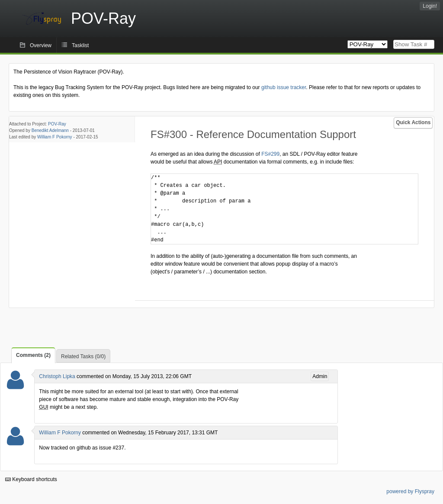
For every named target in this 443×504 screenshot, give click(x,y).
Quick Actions (413, 122)
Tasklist (80, 45)
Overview (41, 45)
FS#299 (270, 154)
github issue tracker (284, 87)
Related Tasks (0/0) (83, 356)
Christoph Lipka (57, 376)
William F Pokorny (55, 137)
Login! (430, 6)
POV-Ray (57, 124)
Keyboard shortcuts (31, 479)
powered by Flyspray (410, 491)
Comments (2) (33, 355)
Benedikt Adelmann (50, 130)
